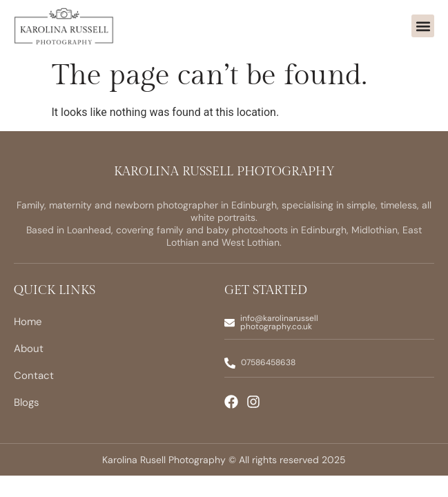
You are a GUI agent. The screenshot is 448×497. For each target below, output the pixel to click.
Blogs (27, 402)
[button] (423, 26)
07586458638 (268, 362)
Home (28, 322)
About (29, 349)
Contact (34, 376)
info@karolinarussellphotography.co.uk (279, 322)
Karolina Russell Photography (224, 172)
